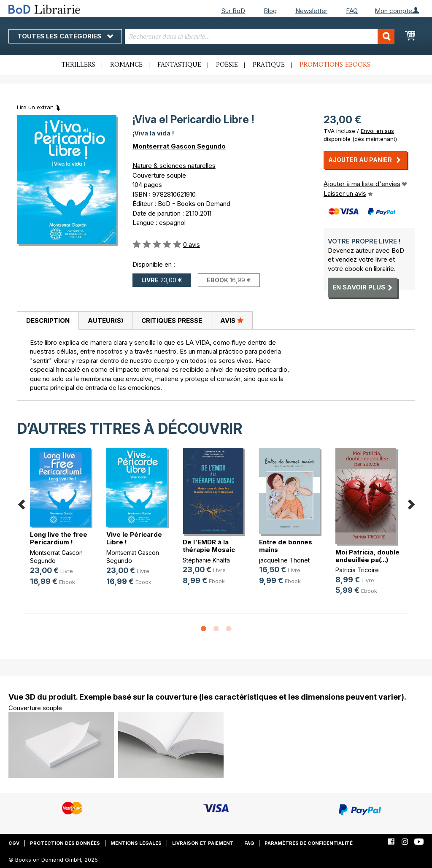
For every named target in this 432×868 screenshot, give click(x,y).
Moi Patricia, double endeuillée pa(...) (367, 556)
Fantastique (179, 65)
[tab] (48, 321)
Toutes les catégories (65, 36)
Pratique (269, 65)
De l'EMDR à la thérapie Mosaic (209, 546)
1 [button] (203, 629)
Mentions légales (136, 843)
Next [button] (411, 503)
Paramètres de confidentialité (309, 843)
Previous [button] (21, 503)
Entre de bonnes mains (286, 546)
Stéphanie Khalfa (206, 560)
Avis (232, 320)
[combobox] (260, 37)
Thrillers (78, 65)
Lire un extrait (35, 107)
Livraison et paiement (203, 843)
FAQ (352, 11)
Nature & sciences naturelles (174, 166)
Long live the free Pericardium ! (59, 538)
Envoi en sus (377, 131)
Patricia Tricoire (357, 570)
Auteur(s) (105, 320)
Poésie (227, 65)
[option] (63, 523)
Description (48, 320)
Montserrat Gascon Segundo (179, 146)
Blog (270, 11)
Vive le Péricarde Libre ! (134, 538)
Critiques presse (172, 320)
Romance (126, 65)
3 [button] (229, 629)
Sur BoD (233, 11)
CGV (14, 843)
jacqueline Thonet (284, 560)
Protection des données (65, 843)
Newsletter (311, 11)
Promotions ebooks (335, 65)
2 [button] (216, 629)
